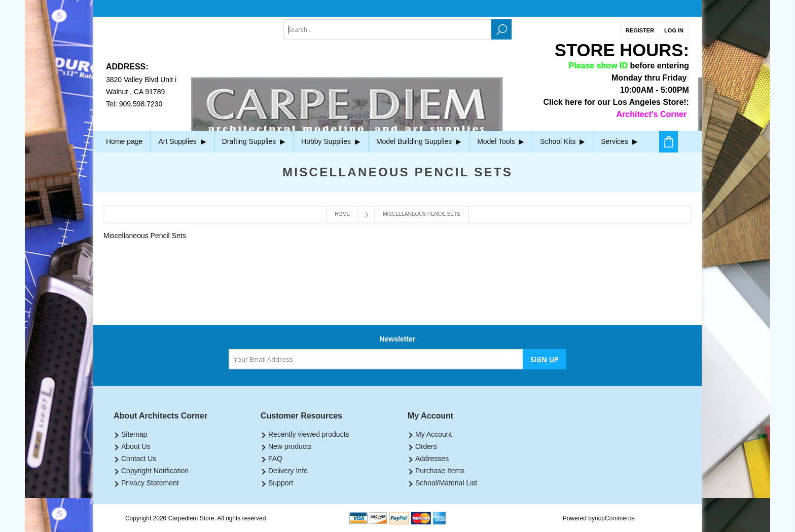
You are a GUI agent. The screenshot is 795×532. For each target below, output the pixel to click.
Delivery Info (288, 471)
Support (281, 483)
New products (290, 446)
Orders (426, 446)
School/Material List (446, 483)
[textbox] (387, 29)
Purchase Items (440, 471)
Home (342, 214)
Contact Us (139, 459)
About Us (136, 446)
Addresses (432, 459)
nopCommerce (615, 518)
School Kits (563, 141)
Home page (124, 141)
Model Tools (501, 141)
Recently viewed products (309, 434)
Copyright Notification (155, 471)
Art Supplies (182, 141)
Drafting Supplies (254, 141)
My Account (433, 434)
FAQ (275, 459)
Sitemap (134, 434)
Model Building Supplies (419, 141)
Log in (674, 30)
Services (619, 141)
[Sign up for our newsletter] (376, 359)
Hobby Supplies (331, 141)
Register (640, 30)
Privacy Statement (150, 483)
